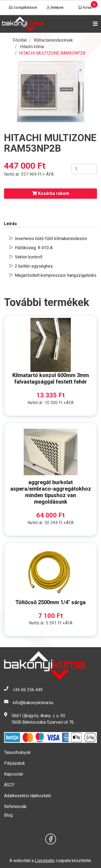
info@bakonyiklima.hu (33, 703)
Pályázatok (15, 763)
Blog (8, 815)
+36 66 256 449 (28, 690)
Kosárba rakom (51, 193)
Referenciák (15, 807)
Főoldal (20, 40)
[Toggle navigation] (94, 24)
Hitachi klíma (32, 47)
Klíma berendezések (53, 40)
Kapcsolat (13, 774)
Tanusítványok (17, 752)
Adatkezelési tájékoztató (28, 796)
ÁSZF (9, 785)
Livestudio (45, 861)
